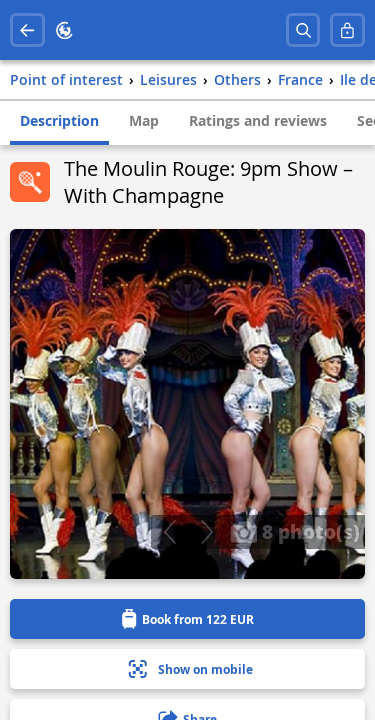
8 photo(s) (295, 531)
